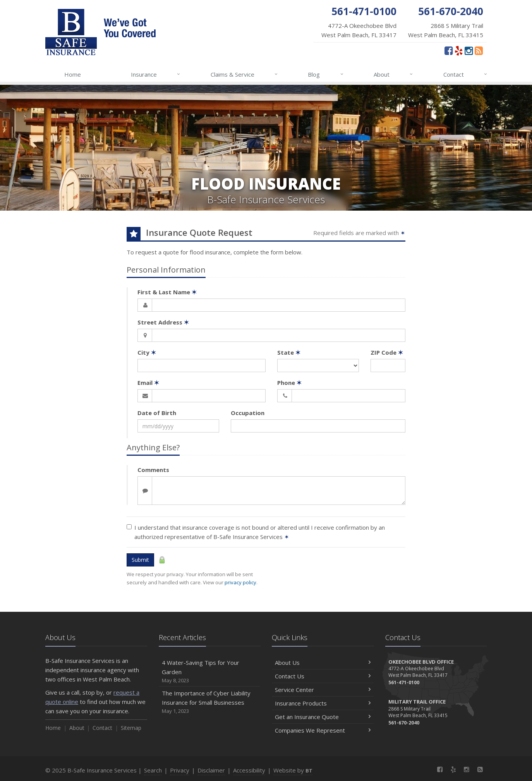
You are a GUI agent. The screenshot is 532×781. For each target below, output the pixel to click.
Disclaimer (211, 770)
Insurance (156, 74)
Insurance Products (323, 703)
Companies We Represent (323, 730)
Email (148, 383)
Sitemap (131, 728)
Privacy (180, 770)
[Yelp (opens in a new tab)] (459, 50)
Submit (140, 560)
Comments (153, 470)
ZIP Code (387, 352)
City (147, 352)
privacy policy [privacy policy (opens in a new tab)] (240, 582)
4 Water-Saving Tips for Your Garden (210, 672)
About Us (323, 663)
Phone (289, 383)
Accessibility (249, 770)
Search (153, 770)
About (394, 74)
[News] (479, 50)
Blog (326, 74)
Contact (466, 74)
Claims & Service (245, 74)
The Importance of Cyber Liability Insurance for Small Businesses (210, 702)
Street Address (163, 322)
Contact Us (323, 676)
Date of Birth (157, 413)
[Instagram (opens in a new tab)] (469, 50)
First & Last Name (167, 292)
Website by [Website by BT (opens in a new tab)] (293, 770)
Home (73, 74)
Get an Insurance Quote (323, 717)
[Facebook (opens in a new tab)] (449, 50)
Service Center (323, 690)
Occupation (248, 413)
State (289, 352)
